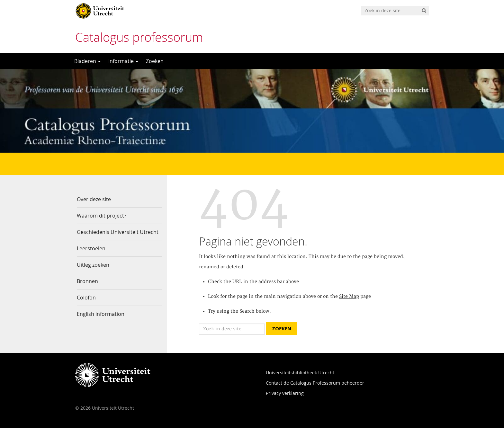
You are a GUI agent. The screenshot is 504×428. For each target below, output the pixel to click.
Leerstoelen (91, 248)
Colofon (86, 298)
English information (101, 314)
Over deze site (94, 199)
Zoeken (155, 61)
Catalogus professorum (139, 37)
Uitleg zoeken (93, 265)
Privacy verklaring (285, 393)
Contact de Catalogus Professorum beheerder (315, 383)
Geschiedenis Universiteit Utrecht (118, 232)
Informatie (123, 61)
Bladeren (87, 61)
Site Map (349, 297)
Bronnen (87, 281)
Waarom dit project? (102, 216)
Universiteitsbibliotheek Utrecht (300, 373)
